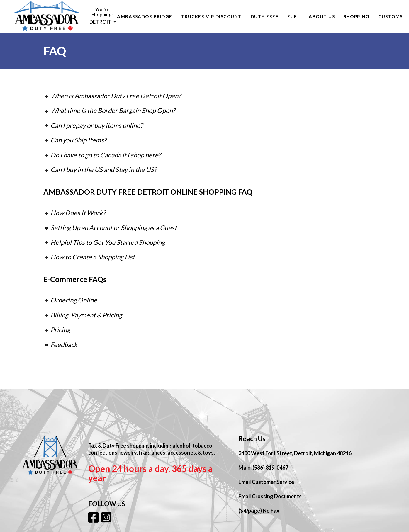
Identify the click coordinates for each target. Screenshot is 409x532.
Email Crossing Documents (270, 496)
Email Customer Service (266, 482)
